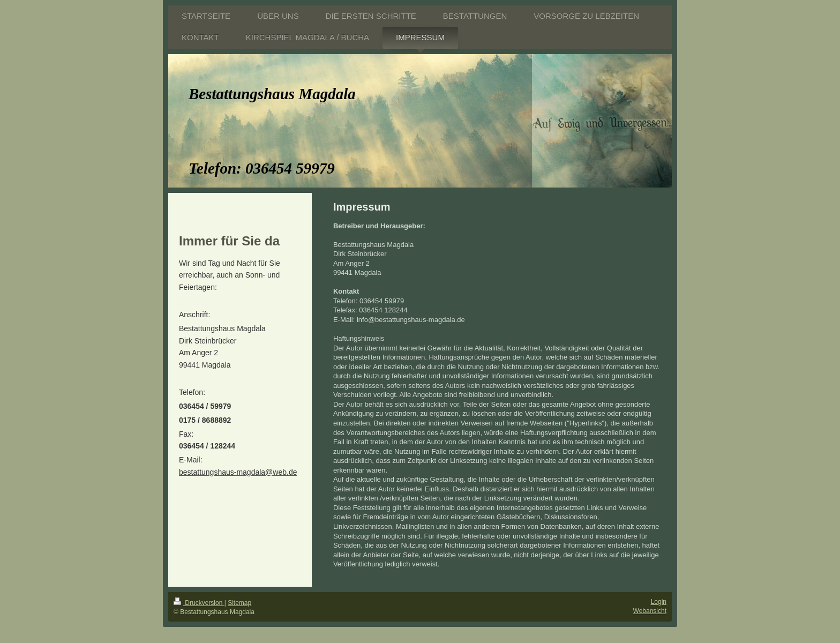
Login (659, 602)
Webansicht (650, 611)
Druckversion (199, 603)
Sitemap (239, 603)
